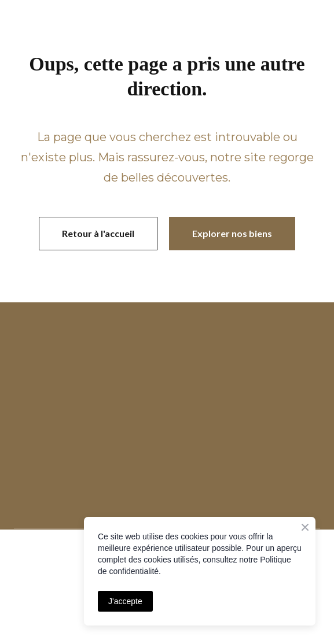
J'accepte (125, 601)
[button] (98, 234)
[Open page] (167, 351)
